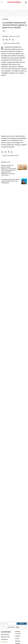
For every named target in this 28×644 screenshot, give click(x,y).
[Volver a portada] (14, 2)
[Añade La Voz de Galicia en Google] (11, 43)
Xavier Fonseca (5, 176)
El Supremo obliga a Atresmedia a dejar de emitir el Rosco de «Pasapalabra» (10, 181)
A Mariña (18, 636)
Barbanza (18, 641)
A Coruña (18, 634)
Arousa (17, 639)
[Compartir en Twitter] (13, 40)
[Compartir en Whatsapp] (4, 40)
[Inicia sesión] (25, 2)
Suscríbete (4, 642)
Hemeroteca (4, 639)
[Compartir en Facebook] (10, 40)
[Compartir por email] (7, 40)
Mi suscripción (5, 634)
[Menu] (2, 2)
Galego (17, 627)
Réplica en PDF (5, 637)
